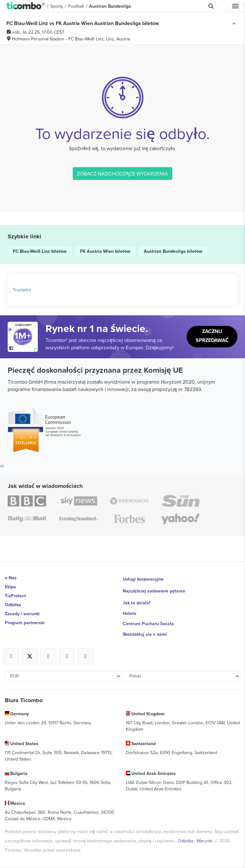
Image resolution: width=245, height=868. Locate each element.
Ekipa (10, 587)
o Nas (11, 578)
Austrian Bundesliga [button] (110, 6)
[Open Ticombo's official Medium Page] (67, 656)
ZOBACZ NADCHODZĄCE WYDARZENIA (122, 174)
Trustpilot (22, 290)
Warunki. (206, 841)
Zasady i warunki (22, 614)
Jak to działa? (137, 603)
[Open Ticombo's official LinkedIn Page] (86, 656)
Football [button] (76, 6)
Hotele (130, 613)
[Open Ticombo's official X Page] (30, 656)
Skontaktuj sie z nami (145, 634)
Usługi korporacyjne (143, 579)
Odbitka (13, 605)
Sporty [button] (57, 6)
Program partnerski (25, 623)
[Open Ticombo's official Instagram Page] (48, 656)
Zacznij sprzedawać (212, 336)
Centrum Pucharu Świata (148, 624)
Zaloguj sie (223, 6)
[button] (26, 6)
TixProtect (15, 596)
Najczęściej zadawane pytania (154, 591)
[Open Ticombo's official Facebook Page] (24, 349)
